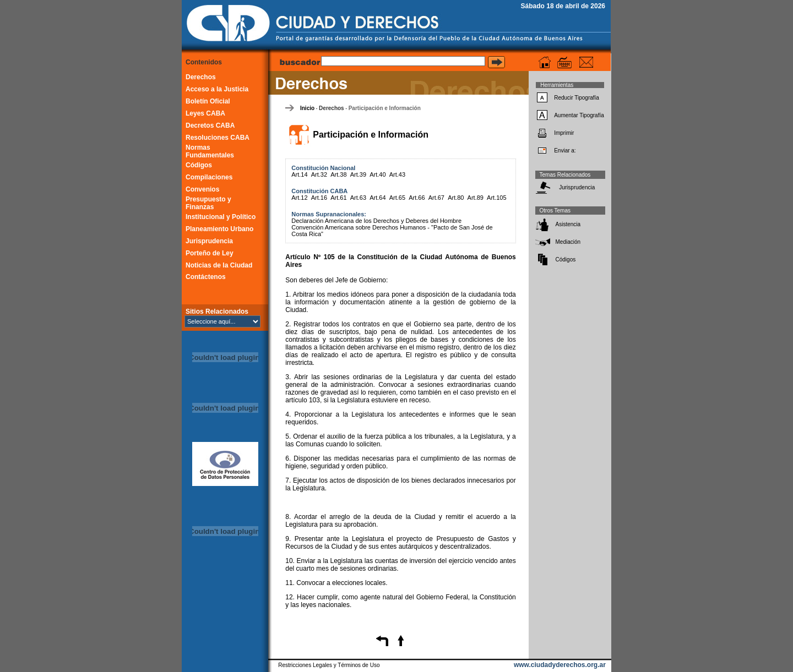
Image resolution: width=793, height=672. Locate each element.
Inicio (307, 108)
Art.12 (299, 198)
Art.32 (319, 174)
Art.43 (397, 174)
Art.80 (456, 198)
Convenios (202, 189)
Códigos (199, 165)
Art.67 (436, 198)
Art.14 (299, 174)
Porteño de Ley (210, 253)
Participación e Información (385, 108)
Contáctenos (206, 277)
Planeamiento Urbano (219, 229)
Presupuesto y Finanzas (208, 203)
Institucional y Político (221, 217)
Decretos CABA (210, 125)
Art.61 (338, 198)
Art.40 (378, 174)
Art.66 (417, 198)
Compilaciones (209, 177)
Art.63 (358, 198)
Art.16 (319, 198)
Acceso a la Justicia (217, 89)
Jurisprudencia (209, 241)
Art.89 (476, 198)
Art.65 (397, 198)
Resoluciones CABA (218, 138)
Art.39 (358, 174)
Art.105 (496, 198)
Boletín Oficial (208, 101)
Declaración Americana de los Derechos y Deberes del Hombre (376, 221)
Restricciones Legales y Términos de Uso (329, 665)
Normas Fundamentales (210, 151)
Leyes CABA (205, 113)
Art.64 (378, 198)
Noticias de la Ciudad (219, 265)
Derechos (201, 77)
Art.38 (338, 174)
